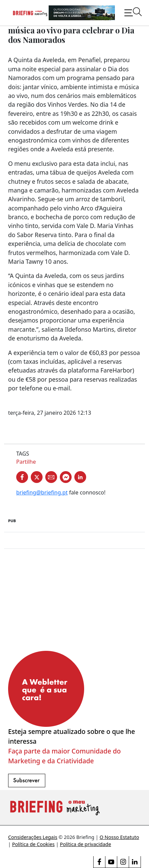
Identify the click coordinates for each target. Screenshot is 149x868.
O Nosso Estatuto (119, 837)
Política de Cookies (33, 844)
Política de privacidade (85, 844)
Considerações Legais (33, 837)
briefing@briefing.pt (42, 492)
